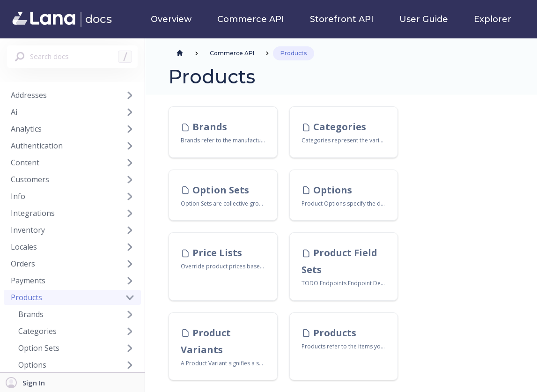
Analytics (26, 129)
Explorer (493, 19)
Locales (24, 247)
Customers (30, 179)
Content (25, 163)
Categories (37, 331)
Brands (31, 314)
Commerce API (251, 19)
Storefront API (342, 19)
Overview (171, 19)
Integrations (33, 213)
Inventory (28, 230)
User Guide (424, 19)
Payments (28, 281)
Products (26, 297)
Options (32, 365)
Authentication (37, 146)
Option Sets (39, 348)
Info (18, 196)
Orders (23, 264)
